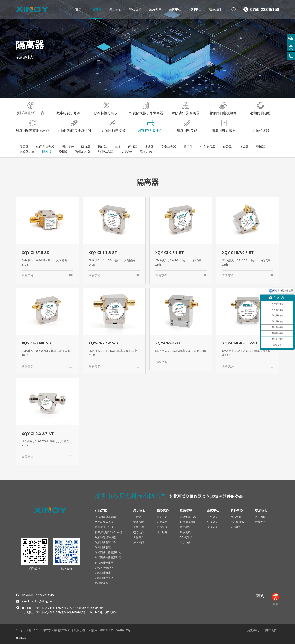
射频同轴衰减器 (224, 126)
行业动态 (212, 522)
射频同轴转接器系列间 (74, 126)
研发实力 (162, 522)
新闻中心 (175, 9)
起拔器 (244, 147)
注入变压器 (208, 147)
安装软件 (236, 527)
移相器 (63, 151)
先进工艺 (162, 517)
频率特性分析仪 (106, 109)
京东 (275, 599)
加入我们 (138, 542)
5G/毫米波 (186, 537)
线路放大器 (27, 151)
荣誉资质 (138, 522)
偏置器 (24, 147)
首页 (78, 9)
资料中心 (195, 9)
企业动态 (212, 527)
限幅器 (260, 147)
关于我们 (115, 9)
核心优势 (135, 9)
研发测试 (185, 532)
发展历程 (138, 527)
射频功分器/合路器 (186, 109)
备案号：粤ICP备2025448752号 (109, 630)
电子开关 (146, 151)
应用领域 (155, 9)
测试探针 (68, 147)
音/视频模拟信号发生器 (146, 109)
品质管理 (162, 527)
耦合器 (102, 147)
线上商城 (260, 517)
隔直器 (86, 147)
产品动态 (212, 517)
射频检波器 (261, 126)
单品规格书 (237, 522)
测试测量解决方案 (31, 109)
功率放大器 (105, 151)
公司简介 (138, 517)
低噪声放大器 (45, 147)
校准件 (188, 147)
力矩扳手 (126, 151)
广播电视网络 (188, 522)
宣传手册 (236, 517)
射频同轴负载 (187, 126)
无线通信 (185, 542)
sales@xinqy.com (43, 601)
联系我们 (215, 9)
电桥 (117, 147)
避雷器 (227, 147)
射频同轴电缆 (260, 109)
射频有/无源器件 (150, 126)
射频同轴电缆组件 (223, 109)
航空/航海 (186, 527)
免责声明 (253, 630)
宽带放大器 (169, 147)
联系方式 (260, 522)
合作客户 (138, 537)
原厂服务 (162, 532)
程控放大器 (83, 151)
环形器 (132, 147)
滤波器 (149, 147)
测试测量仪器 (188, 517)
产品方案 (95, 9)
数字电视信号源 (68, 109)
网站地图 (271, 630)
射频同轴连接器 (113, 126)
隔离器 (47, 151)
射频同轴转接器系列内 (33, 126)
